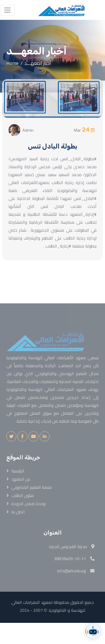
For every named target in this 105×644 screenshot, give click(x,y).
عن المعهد (21, 479)
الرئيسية (18, 471)
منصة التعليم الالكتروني (32, 487)
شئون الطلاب (23, 495)
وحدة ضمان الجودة (28, 504)
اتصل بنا (18, 512)
